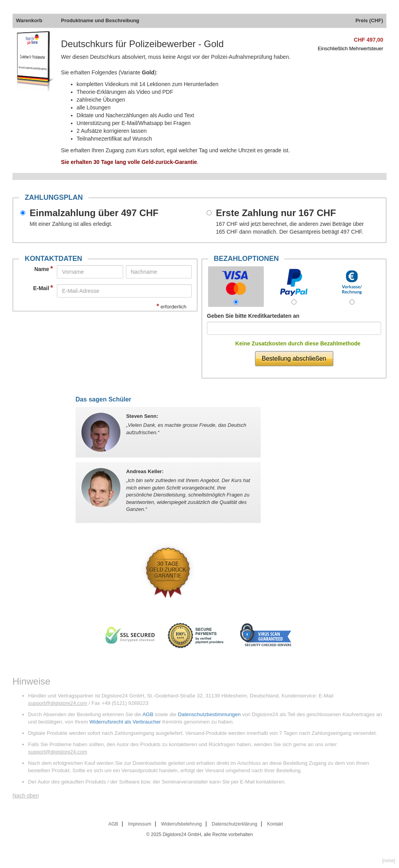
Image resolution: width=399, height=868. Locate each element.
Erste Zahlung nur (276, 213)
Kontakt (275, 824)
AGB (148, 714)
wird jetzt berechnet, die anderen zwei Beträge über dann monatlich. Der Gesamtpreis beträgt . (290, 228)
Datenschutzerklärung (234, 824)
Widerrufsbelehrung (181, 824)
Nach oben (26, 796)
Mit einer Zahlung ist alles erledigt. (71, 224)
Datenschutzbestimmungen (209, 714)
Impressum (140, 824)
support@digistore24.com (58, 703)
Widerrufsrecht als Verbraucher (125, 722)
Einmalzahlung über (94, 213)
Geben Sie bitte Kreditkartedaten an (253, 316)
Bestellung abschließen (294, 358)
